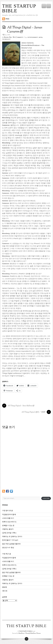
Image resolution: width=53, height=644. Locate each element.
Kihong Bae (8, 37)
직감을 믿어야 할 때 (9, 515)
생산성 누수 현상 (8, 548)
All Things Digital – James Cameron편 (25, 30)
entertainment (33, 37)
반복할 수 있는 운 (8, 526)
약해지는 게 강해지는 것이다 (12, 537)
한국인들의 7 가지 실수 (10, 540)
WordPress (21, 633)
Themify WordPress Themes (33, 633)
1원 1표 (5, 591)
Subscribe (46, 498)
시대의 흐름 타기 (8, 518)
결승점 (5, 587)
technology (6, 39)
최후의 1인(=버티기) (9, 522)
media (41, 37)
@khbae (5, 505)
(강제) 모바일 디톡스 (9, 533)
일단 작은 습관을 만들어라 (11, 544)
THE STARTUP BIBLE (19, 8)
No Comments (18, 37)
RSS (8, 19)
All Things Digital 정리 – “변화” (36, 412)
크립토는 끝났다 (8, 529)
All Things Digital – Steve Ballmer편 (18, 406)
